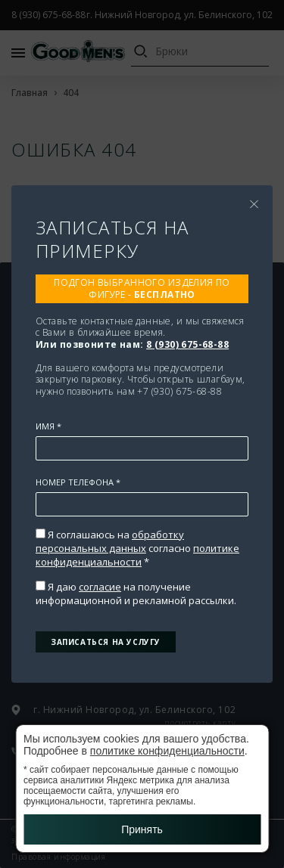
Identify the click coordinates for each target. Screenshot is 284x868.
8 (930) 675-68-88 (187, 344)
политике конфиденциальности (137, 555)
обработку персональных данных (110, 541)
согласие (100, 587)
